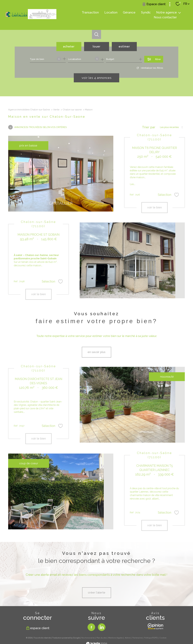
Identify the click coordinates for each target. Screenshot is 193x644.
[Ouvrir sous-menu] (180, 12)
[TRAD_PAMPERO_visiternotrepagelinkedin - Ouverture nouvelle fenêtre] (102, 627)
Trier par (149, 127)
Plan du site (101, 638)
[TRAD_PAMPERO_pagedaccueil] (31, 19)
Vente (56, 110)
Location (111, 12)
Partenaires (137, 638)
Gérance (129, 12)
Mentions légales (116, 638)
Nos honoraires (88, 638)
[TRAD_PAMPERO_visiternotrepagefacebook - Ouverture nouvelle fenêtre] (91, 627)
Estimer (124, 46)
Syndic (146, 12)
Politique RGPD (151, 638)
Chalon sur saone (72, 110)
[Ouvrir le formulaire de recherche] (154, 59)
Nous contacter (165, 17)
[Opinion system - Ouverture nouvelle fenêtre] (155, 626)
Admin (128, 638)
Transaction (90, 12)
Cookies (163, 638)
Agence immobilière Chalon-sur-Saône (29, 110)
